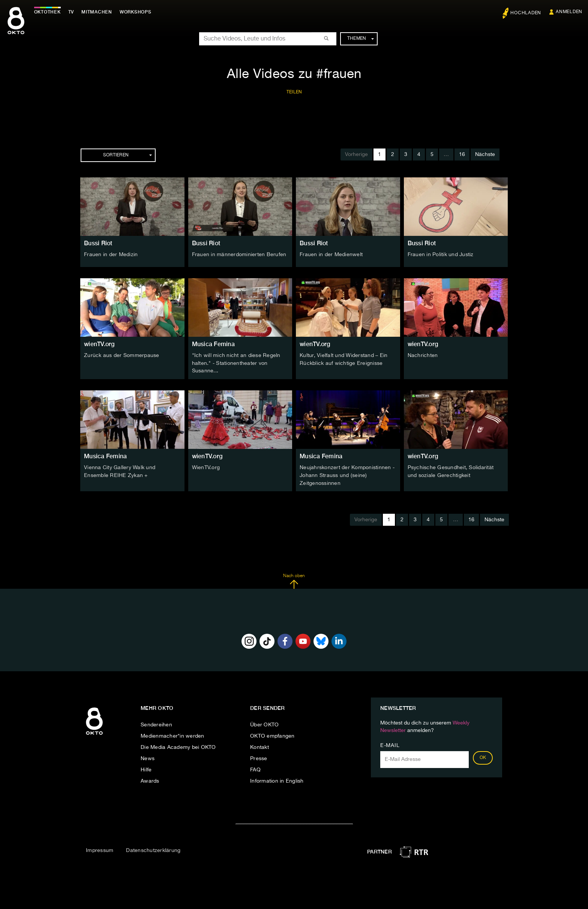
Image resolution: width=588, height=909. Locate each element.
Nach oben (294, 580)
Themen (361, 39)
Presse (259, 757)
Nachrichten (423, 355)
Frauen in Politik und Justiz (441, 255)
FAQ (255, 768)
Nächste (485, 154)
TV (73, 12)
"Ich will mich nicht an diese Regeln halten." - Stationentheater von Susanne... (236, 363)
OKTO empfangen (272, 735)
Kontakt (259, 746)
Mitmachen (99, 12)
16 (462, 154)
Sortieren (127, 155)
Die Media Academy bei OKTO (178, 746)
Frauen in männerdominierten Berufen (239, 255)
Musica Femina (213, 344)
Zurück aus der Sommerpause (122, 355)
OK (483, 756)
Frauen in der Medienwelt (331, 255)
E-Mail (390, 744)
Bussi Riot (98, 243)
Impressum (100, 849)
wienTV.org (99, 344)
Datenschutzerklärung (153, 849)
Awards (150, 780)
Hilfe (146, 768)
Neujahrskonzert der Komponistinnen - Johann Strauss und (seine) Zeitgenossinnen (347, 474)
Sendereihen (156, 723)
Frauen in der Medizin (111, 255)
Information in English (277, 780)
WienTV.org (206, 467)
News (148, 757)
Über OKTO (264, 723)
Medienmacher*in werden (172, 735)
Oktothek (49, 12)
